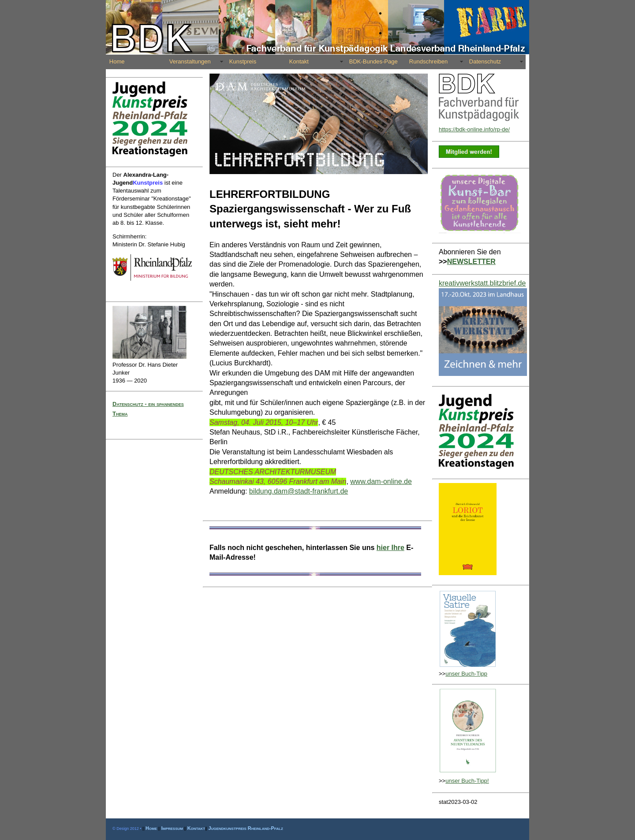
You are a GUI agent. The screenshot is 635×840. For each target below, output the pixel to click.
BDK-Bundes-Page (374, 61)
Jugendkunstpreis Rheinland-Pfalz (245, 828)
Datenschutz (485, 61)
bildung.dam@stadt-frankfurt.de (299, 491)
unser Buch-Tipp (466, 674)
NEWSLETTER (471, 262)
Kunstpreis (243, 61)
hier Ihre (390, 548)
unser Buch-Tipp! (467, 781)
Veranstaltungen (190, 61)
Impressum (172, 828)
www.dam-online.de (381, 481)
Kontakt (299, 61)
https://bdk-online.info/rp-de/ (474, 129)
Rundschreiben (428, 61)
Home (117, 61)
